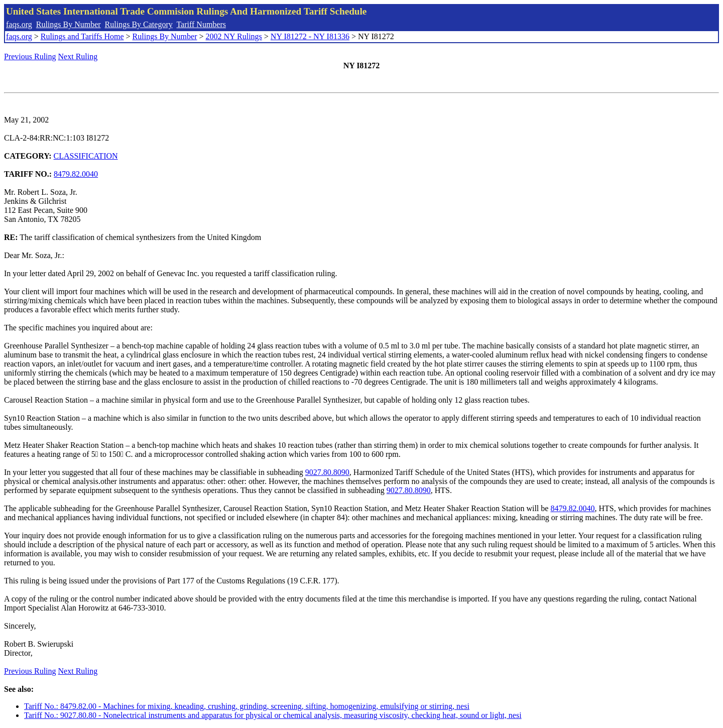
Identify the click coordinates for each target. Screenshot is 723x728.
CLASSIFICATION (86, 156)
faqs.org (19, 24)
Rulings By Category (139, 24)
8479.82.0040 (76, 174)
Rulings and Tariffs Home (82, 36)
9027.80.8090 (327, 472)
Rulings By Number (69, 24)
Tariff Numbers (201, 24)
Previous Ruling (30, 56)
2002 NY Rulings (234, 36)
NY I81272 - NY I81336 (310, 36)
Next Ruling (78, 56)
